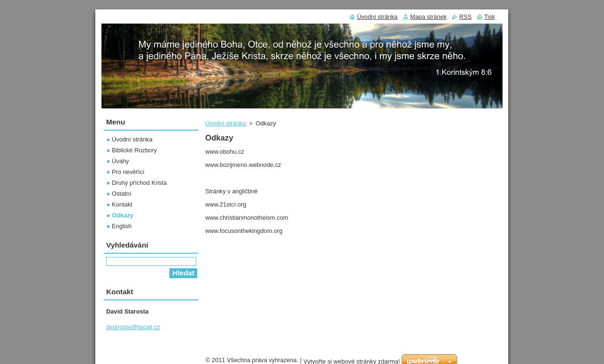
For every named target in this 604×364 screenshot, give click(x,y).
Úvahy (120, 161)
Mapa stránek (428, 17)
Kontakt (122, 204)
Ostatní (122, 194)
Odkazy (123, 215)
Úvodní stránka (226, 123)
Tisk (490, 17)
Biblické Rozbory (134, 150)
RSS (465, 17)
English (122, 226)
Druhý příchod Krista (139, 183)
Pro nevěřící (128, 172)
